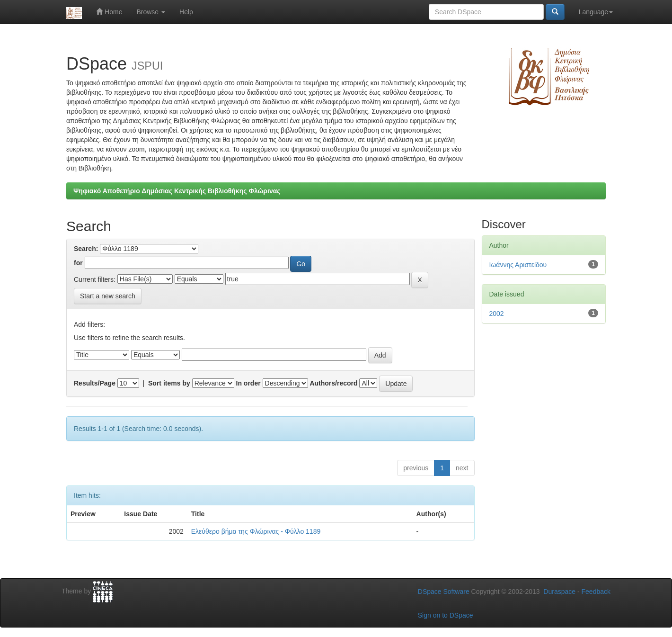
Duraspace (559, 592)
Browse (151, 12)
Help (186, 12)
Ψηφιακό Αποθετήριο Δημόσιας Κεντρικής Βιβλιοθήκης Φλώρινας (177, 191)
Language (596, 12)
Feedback (596, 592)
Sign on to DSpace (446, 615)
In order (248, 383)
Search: (86, 249)
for (78, 263)
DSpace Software (444, 592)
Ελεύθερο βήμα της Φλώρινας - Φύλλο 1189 (256, 531)
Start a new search (108, 296)
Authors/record (333, 383)
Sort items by (169, 383)
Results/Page (95, 383)
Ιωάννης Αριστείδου (518, 265)
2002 (497, 314)
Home (109, 12)
